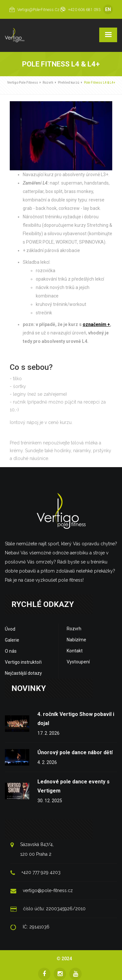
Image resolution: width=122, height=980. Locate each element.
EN (108, 9)
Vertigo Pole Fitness (23, 83)
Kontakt (75, 651)
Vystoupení (78, 662)
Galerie (12, 640)
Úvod (10, 629)
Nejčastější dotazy (23, 673)
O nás (11, 651)
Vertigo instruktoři (23, 662)
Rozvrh (48, 83)
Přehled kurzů (69, 83)
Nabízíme (76, 640)
